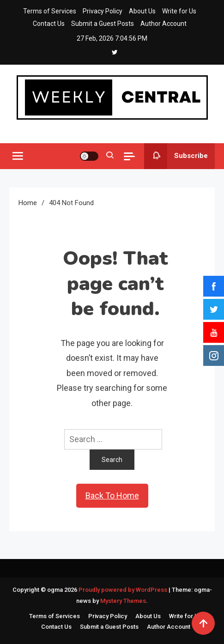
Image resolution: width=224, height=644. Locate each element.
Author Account (163, 24)
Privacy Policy (103, 11)
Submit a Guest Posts (103, 24)
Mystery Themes (123, 601)
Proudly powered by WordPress (124, 590)
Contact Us (49, 24)
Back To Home (112, 495)
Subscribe (176, 156)
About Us (142, 11)
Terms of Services (50, 11)
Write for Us (179, 11)
